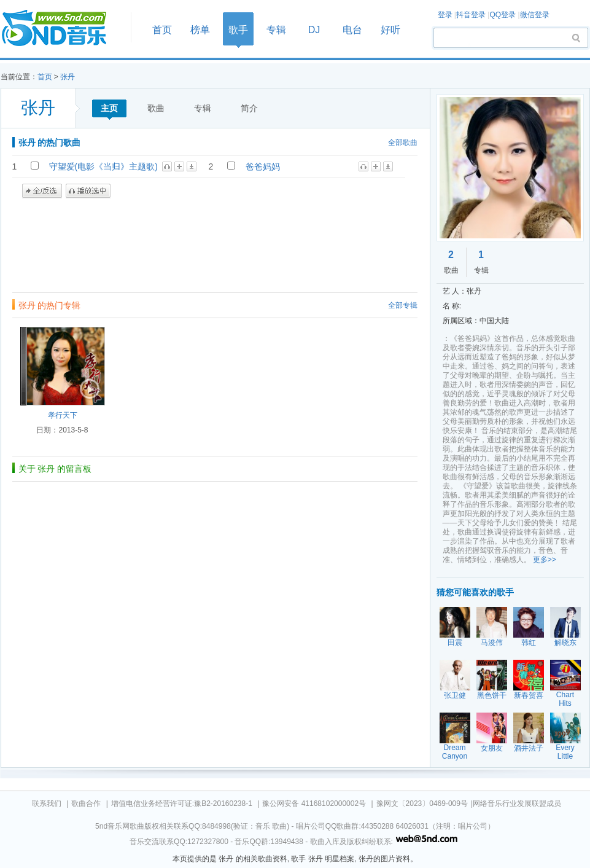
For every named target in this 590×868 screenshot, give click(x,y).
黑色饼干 (492, 695)
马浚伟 (492, 643)
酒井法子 (529, 748)
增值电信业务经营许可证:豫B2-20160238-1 (182, 803)
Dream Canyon (455, 752)
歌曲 (156, 108)
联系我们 (47, 803)
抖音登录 (471, 15)
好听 (390, 30)
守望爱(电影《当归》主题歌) (103, 166)
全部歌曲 (403, 143)
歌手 (238, 30)
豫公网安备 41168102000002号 (314, 803)
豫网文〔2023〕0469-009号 (422, 803)
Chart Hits (565, 699)
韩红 (529, 643)
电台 (352, 30)
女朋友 (492, 748)
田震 (455, 643)
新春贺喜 (529, 695)
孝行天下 (63, 415)
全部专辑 (403, 305)
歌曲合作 (86, 803)
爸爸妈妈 (263, 166)
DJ (314, 30)
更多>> (545, 560)
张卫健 (455, 695)
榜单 (200, 30)
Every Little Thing (565, 756)
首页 (62, 29)
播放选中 (88, 191)
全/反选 (42, 191)
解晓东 (565, 643)
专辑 (276, 30)
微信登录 (535, 15)
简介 (249, 108)
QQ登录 (503, 15)
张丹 (68, 77)
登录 (445, 15)
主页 (109, 108)
